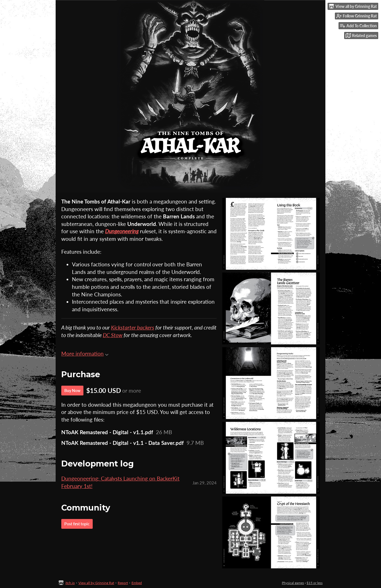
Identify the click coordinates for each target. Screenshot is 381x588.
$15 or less (315, 583)
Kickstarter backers (133, 327)
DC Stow (113, 335)
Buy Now (72, 391)
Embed (137, 583)
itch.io (70, 583)
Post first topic (77, 524)
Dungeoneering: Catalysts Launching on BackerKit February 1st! (120, 482)
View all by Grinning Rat (96, 583)
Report (123, 583)
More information (85, 354)
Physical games (293, 583)
